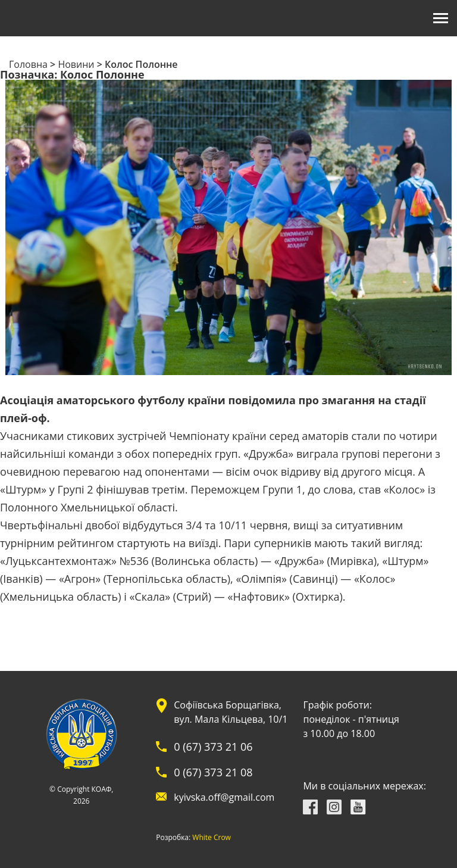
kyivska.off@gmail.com (224, 797)
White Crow (212, 838)
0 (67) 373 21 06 (213, 747)
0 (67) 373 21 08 (213, 772)
